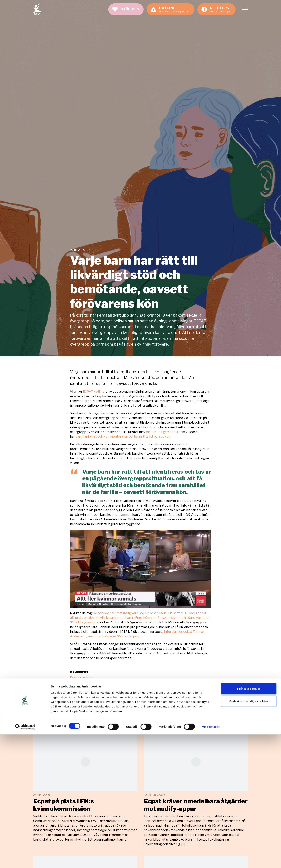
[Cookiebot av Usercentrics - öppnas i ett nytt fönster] (25, 860)
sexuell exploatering (83, 692)
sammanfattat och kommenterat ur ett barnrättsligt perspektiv (123, 437)
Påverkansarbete (81, 677)
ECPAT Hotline (94, 392)
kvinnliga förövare (166, 688)
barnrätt (104, 688)
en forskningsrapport (162, 432)
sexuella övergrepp (114, 692)
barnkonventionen (82, 688)
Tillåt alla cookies (249, 822)
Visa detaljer (211, 860)
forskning (143, 688)
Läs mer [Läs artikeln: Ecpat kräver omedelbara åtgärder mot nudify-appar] (196, 790)
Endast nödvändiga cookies (249, 835)
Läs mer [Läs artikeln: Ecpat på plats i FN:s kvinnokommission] (85, 787)
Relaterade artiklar (62, 722)
